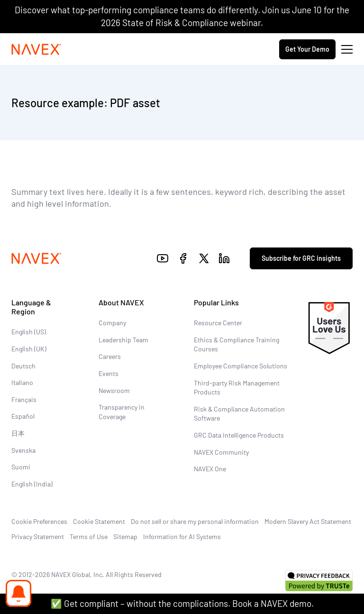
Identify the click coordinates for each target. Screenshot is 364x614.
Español (23, 416)
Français (24, 399)
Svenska (23, 450)
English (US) (29, 332)
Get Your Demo (307, 49)
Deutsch (23, 366)
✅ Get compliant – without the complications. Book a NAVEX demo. (182, 603)
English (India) (32, 484)
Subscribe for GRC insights (301, 258)
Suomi (21, 467)
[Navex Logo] (36, 49)
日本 (18, 433)
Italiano (22, 382)
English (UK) (29, 349)
